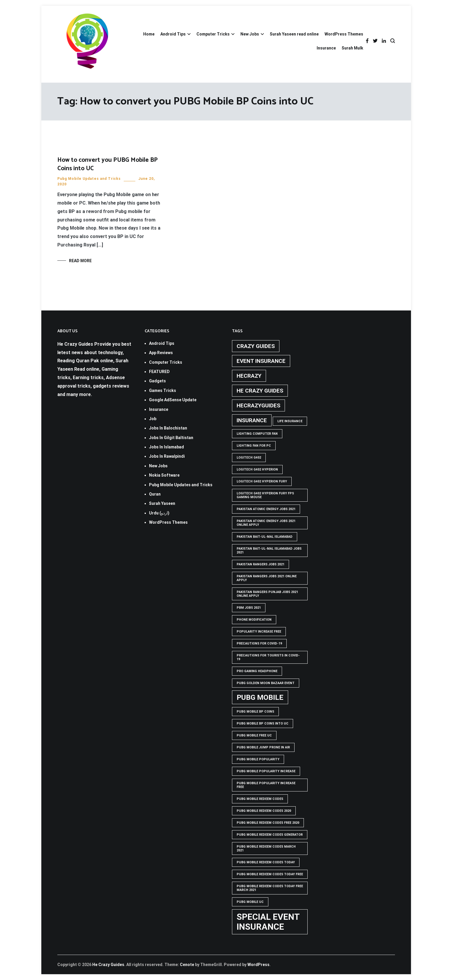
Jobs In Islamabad (166, 447)
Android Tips (173, 34)
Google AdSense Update (173, 400)
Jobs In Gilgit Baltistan (171, 438)
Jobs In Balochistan (168, 428)
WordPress (258, 965)
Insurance (326, 48)
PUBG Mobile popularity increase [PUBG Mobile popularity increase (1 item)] (266, 771)
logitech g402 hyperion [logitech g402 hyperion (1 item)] (257, 469)
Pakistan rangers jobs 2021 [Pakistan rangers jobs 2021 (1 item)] (260, 564)
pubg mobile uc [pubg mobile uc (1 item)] (250, 902)
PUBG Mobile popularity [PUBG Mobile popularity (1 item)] (258, 759)
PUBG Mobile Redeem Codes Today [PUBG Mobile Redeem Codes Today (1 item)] (266, 862)
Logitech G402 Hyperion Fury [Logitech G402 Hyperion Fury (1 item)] (262, 481)
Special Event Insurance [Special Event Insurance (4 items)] (268, 922)
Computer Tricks (213, 34)
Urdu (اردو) (159, 513)
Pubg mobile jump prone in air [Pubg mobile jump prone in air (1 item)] (263, 747)
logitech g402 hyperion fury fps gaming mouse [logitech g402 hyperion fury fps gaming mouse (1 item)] (265, 495)
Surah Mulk (352, 48)
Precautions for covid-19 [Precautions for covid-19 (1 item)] (259, 643)
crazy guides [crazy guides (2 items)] (256, 346)
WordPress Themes (344, 34)
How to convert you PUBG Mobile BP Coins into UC (108, 164)
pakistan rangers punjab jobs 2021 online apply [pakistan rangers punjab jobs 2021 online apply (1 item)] (267, 594)
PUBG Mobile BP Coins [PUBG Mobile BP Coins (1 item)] (255, 712)
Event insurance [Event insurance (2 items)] (261, 361)
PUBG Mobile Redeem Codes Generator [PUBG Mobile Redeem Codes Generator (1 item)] (270, 835)
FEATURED (159, 372)
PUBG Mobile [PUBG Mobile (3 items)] (260, 697)
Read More (80, 261)
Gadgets (157, 381)
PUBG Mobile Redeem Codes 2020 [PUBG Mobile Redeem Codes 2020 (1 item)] (264, 811)
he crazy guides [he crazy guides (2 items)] (260, 391)
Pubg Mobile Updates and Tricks (89, 179)
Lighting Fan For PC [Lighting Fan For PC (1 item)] (254, 446)
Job (153, 419)
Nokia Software (164, 475)
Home (149, 34)
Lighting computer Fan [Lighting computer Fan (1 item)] (257, 434)
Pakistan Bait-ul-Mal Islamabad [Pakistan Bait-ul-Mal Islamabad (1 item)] (265, 537)
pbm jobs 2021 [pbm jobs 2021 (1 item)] (249, 608)
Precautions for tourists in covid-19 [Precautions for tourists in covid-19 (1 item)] (268, 657)
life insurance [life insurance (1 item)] (290, 421)
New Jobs (250, 34)
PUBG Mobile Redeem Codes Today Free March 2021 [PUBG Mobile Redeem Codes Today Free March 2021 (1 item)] (270, 888)
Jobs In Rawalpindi (167, 456)
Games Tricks (163, 390)
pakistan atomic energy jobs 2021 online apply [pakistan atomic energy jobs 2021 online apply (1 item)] (266, 523)
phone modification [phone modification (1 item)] (254, 620)
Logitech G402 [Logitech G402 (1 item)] (249, 458)
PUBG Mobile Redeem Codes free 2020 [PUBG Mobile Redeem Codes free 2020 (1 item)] (268, 823)
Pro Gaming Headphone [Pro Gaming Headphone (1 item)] (257, 671)
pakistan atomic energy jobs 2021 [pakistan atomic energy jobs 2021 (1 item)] (266, 509)
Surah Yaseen (162, 503)
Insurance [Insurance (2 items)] (252, 420)
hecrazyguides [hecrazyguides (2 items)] (258, 405)
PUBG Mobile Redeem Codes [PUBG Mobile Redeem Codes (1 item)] (260, 799)
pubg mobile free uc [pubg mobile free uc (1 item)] (254, 735)
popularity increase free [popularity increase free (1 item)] (259, 632)
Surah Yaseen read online (294, 34)
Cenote (187, 965)
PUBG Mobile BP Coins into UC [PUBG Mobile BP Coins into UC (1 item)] (263, 724)
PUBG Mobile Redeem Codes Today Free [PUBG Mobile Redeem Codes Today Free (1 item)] (270, 874)
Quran (155, 494)
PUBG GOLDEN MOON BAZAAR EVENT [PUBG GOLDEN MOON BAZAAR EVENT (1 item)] (266, 683)
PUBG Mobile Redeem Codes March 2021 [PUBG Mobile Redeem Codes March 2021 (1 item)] (266, 848)
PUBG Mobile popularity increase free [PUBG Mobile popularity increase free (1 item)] (266, 785)
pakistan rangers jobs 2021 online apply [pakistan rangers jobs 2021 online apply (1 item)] (267, 578)
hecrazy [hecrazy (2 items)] (249, 376)
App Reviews (161, 353)
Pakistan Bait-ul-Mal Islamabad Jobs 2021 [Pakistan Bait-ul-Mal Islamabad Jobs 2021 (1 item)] (269, 551)
